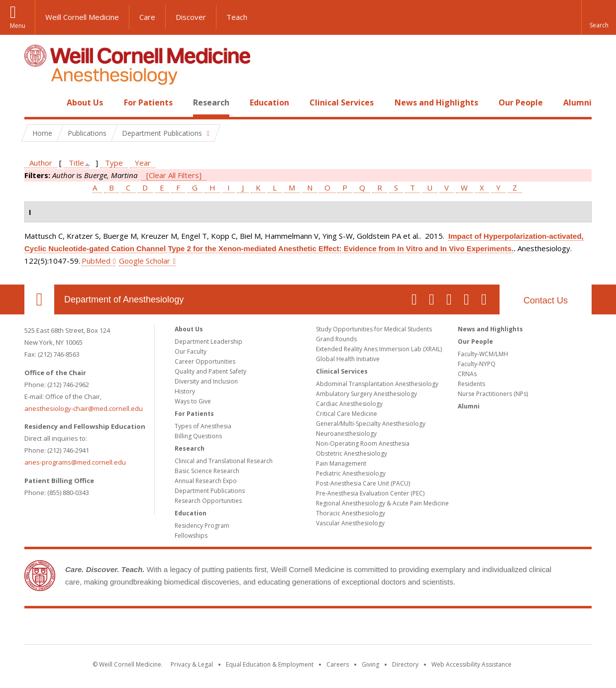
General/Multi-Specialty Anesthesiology (371, 424)
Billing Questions (198, 436)
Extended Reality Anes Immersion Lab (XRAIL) (379, 349)
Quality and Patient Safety (210, 371)
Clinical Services (342, 102)
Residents (471, 384)
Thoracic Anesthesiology (351, 513)
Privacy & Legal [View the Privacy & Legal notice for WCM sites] (192, 664)
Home (35, 102)
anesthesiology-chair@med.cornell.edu (84, 408)
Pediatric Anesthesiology (351, 473)
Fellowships (191, 536)
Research (211, 102)
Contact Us (546, 300)
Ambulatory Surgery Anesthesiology (366, 394)
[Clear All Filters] (174, 175)
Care (147, 17)
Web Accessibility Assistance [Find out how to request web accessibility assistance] (471, 664)
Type (114, 163)
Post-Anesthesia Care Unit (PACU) (363, 483)
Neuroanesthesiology (346, 434)
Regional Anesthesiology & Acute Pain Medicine (382, 503)
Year (143, 163)
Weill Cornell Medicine (82, 17)
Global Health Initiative (348, 359)
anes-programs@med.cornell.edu (75, 462)
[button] (599, 17)
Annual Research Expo (206, 481)
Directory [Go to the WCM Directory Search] (405, 664)
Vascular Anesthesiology (350, 523)
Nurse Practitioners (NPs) (493, 394)
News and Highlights (436, 102)
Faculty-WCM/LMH (483, 354)
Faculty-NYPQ (477, 364)
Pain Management (341, 463)
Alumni (577, 102)
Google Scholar (145, 261)
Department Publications (210, 491)
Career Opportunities (205, 361)
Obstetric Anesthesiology (352, 453)
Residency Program (202, 526)
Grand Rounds (336, 339)
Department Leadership (208, 342)
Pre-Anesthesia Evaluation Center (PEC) (370, 493)
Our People (521, 102)
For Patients (148, 102)
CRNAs (467, 374)
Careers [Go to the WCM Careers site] (338, 664)
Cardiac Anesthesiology (349, 404)
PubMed (96, 261)
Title (76, 163)
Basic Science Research (207, 471)
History (185, 391)
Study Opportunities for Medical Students (374, 329)
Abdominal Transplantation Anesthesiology (377, 384)
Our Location (39, 299)
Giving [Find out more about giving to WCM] (370, 664)
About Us (85, 102)
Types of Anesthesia (203, 426)
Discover (191, 17)
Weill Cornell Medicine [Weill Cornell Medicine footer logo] (308, 628)
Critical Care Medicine (347, 414)
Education (269, 102)
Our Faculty (191, 351)
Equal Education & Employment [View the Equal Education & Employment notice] (270, 664)
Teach (237, 17)
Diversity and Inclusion (206, 381)
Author (41, 163)
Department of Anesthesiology (124, 299)
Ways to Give (193, 401)
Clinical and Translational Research (224, 461)
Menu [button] (18, 26)
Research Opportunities (208, 501)
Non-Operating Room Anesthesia (363, 443)
